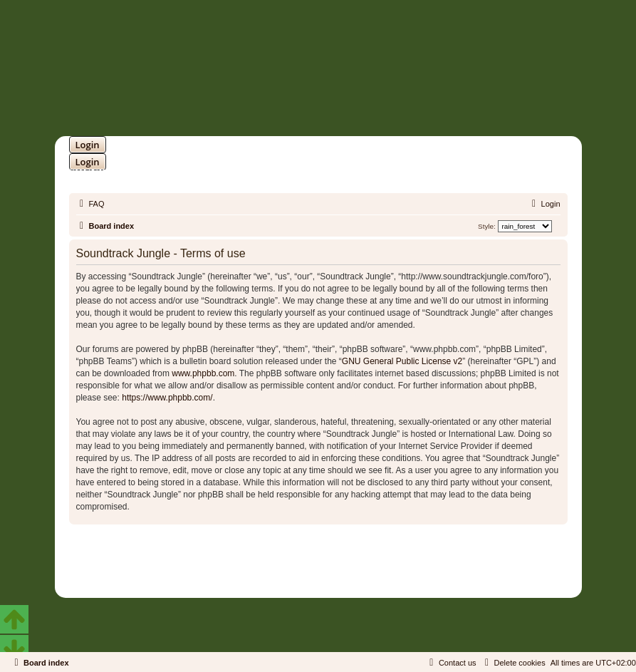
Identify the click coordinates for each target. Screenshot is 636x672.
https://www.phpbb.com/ (167, 398)
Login (88, 145)
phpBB (281, 556)
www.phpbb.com (203, 373)
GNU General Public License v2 (402, 361)
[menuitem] (90, 204)
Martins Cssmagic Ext (355, 567)
